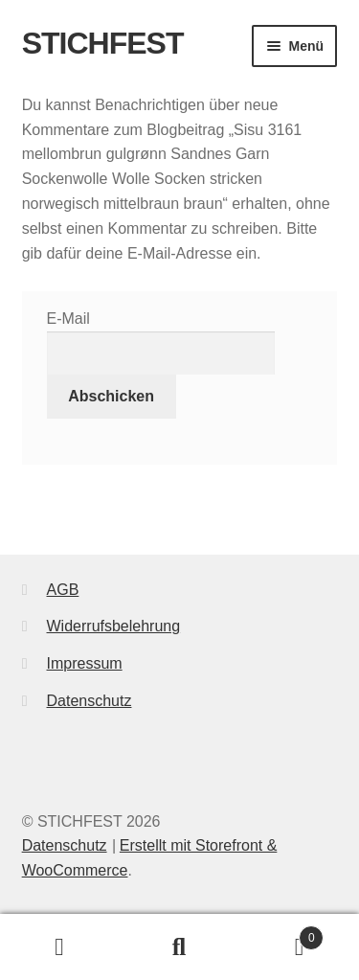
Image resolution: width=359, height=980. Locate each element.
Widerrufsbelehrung (114, 626)
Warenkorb (281, 934)
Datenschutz (90, 701)
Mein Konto (60, 947)
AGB (63, 590)
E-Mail (68, 319)
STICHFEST (103, 43)
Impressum (85, 663)
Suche (179, 947)
